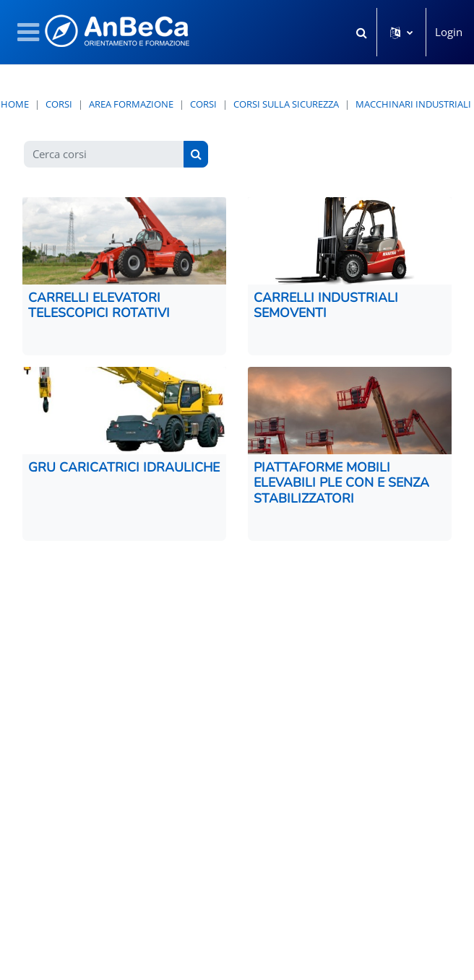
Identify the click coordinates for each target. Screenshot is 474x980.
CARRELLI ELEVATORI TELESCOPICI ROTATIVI (99, 305)
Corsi (59, 104)
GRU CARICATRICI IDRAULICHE (124, 467)
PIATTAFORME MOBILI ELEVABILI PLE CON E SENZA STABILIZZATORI (341, 483)
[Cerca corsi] (104, 154)
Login (449, 32)
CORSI (203, 104)
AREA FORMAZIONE (131, 104)
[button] (361, 32)
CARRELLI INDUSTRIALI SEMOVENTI (326, 305)
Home (15, 104)
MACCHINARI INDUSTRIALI (413, 104)
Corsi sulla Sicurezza (286, 104)
